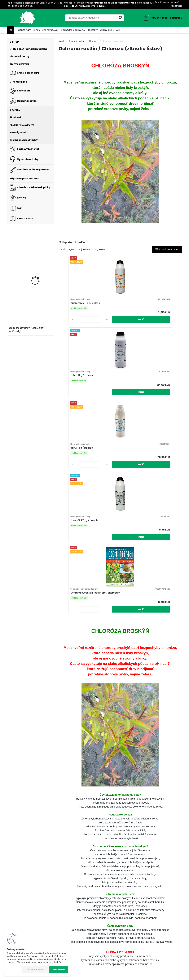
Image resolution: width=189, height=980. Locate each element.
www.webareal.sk (106, 977)
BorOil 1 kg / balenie (155, 306)
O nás (37, 30)
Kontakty (93, 30)
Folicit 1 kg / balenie (114, 306)
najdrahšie (84, 249)
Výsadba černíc (72, 853)
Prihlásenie (163, 2)
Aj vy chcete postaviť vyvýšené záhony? (151, 810)
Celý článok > (110, 826)
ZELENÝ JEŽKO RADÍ (110, 30)
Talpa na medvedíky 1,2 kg (39, 280)
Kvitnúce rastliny (35, 248)
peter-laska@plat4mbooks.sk (164, 948)
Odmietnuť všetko (35, 970)
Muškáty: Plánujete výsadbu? (144, 853)
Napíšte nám (24, 30)
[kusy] (68, 325)
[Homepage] (11, 30)
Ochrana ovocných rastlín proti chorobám (139, 386)
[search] (120, 18)
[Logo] (27, 18)
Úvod (61, 41)
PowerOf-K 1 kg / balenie (96, 386)
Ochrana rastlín (76, 41)
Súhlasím (59, 970)
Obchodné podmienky (73, 30)
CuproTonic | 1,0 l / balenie (77, 306)
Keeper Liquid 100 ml (37, 307)
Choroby (93, 41)
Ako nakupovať (50, 30)
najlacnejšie (67, 249)
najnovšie (100, 249)
